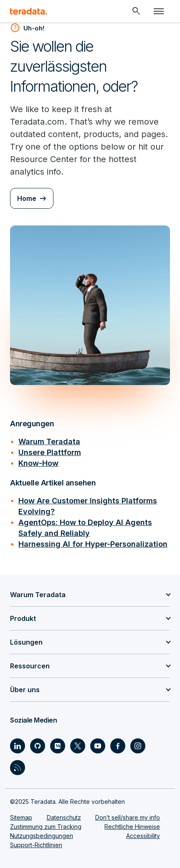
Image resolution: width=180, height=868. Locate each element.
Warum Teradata (49, 442)
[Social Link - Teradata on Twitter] (78, 746)
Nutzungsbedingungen (42, 836)
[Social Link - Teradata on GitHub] (38, 746)
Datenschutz (64, 817)
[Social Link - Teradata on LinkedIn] (18, 746)
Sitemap (21, 817)
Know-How (38, 463)
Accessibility (143, 836)
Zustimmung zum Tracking (46, 827)
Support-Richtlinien (36, 845)
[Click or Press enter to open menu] (159, 11)
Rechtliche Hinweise (132, 827)
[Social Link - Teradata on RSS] (18, 768)
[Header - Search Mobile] (136, 11)
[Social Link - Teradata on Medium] (58, 746)
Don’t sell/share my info (128, 817)
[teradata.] (28, 11)
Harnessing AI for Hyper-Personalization (93, 544)
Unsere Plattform (50, 452)
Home (27, 198)
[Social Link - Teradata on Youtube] (98, 746)
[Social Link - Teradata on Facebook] (118, 746)
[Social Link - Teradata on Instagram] (138, 746)
